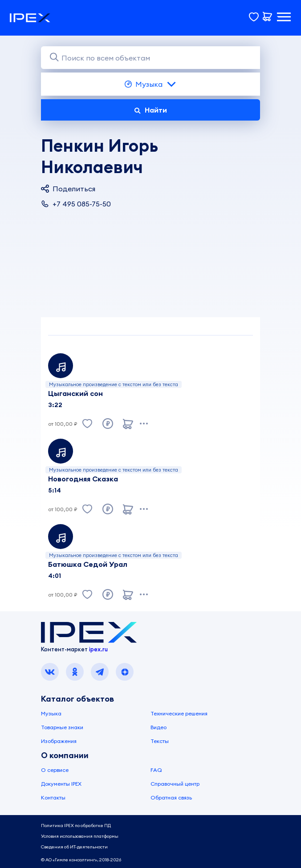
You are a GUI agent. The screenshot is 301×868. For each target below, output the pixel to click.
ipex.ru (98, 649)
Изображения (59, 741)
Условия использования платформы (80, 836)
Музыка (151, 84)
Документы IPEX (61, 784)
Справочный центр (175, 784)
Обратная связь (171, 797)
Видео (159, 727)
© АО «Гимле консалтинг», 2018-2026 (81, 860)
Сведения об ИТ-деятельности (74, 847)
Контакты (53, 797)
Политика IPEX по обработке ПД (76, 826)
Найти (150, 110)
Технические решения (179, 713)
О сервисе (55, 770)
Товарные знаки (62, 727)
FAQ (156, 770)
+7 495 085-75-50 (76, 204)
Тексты (160, 741)
